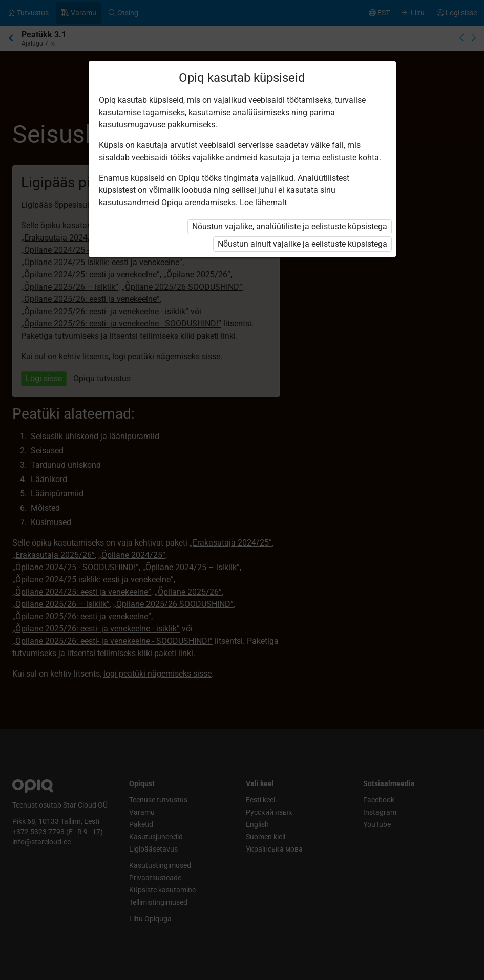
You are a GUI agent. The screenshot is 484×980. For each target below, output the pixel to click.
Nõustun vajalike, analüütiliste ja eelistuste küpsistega (290, 226)
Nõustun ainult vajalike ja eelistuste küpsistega (302, 244)
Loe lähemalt (263, 202)
